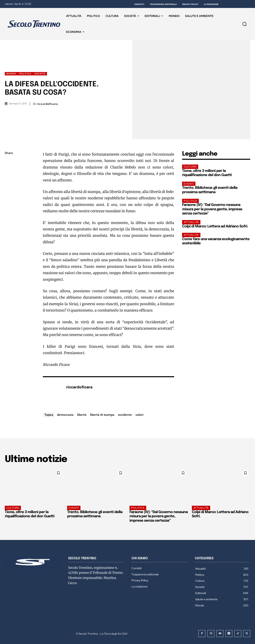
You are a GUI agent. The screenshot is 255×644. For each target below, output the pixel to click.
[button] (244, 24)
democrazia (65, 415)
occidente (125, 415)
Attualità (191, 222)
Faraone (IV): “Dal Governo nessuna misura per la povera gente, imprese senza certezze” (212, 209)
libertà (82, 415)
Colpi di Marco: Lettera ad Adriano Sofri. (215, 226)
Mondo (11, 74)
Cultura (190, 167)
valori (139, 415)
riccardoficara (47, 104)
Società (40, 74)
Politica (25, 74)
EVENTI (189, 184)
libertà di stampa (102, 415)
